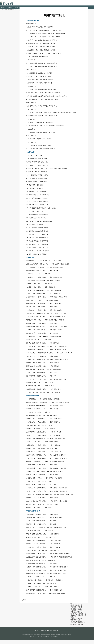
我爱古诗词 (4, 10)
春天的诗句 (18, 7)
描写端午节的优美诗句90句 (78, 623)
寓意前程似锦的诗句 (76, 620)
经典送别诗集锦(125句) (77, 624)
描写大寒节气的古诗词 (76, 611)
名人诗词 (10, 7)
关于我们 (37, 631)
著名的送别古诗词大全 (76, 609)
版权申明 (50, 631)
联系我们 (43, 631)
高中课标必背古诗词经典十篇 (78, 615)
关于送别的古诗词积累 (76, 608)
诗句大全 (10, 10)
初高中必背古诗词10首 (76, 606)
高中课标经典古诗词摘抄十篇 (78, 614)
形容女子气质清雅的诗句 (77, 618)
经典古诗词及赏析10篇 (76, 605)
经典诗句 (3, 7)
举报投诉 (56, 631)
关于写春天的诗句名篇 (76, 621)
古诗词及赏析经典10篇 (76, 612)
